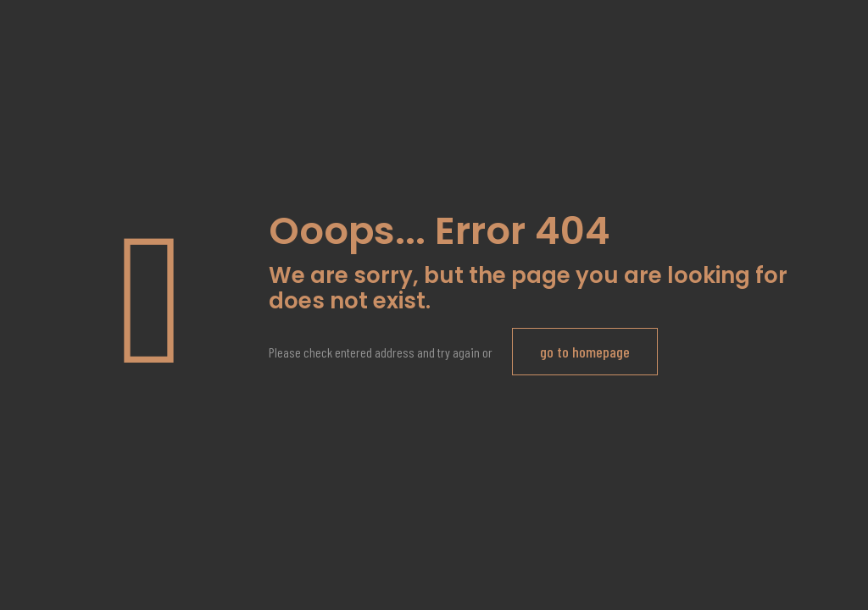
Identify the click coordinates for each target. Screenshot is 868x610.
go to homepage (585, 352)
